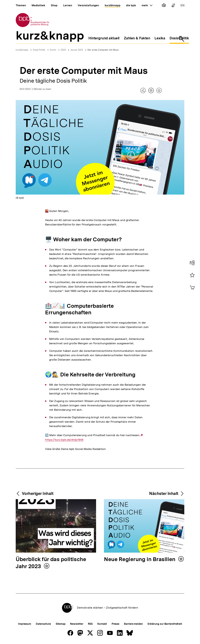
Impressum (25, 624)
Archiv (53, 50)
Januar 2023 (77, 50)
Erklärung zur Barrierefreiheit (165, 624)
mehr (147, 5)
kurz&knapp (22, 50)
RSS (90, 624)
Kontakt (102, 624)
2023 (63, 50)
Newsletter (77, 624)
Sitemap (61, 624)
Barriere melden (133, 624)
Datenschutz (43, 624)
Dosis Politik (39, 50)
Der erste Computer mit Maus (103, 50)
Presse (115, 624)
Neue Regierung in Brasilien (140, 559)
